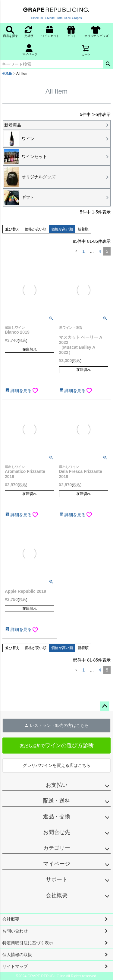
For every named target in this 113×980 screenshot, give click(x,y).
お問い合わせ (15, 931)
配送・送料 (57, 801)
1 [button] (84, 251)
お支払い (57, 785)
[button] (76, 251)
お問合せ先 (57, 832)
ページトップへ (105, 706)
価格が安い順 (36, 229)
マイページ (30, 50)
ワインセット (52, 32)
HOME (7, 74)
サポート (57, 879)
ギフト (72, 32)
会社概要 (57, 895)
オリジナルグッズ (98, 32)
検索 (108, 64)
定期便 (29, 32)
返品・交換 (57, 817)
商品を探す (11, 32)
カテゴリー (57, 848)
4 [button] (100, 251)
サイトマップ (15, 966)
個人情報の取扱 (17, 955)
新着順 (83, 229)
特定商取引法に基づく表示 (28, 943)
